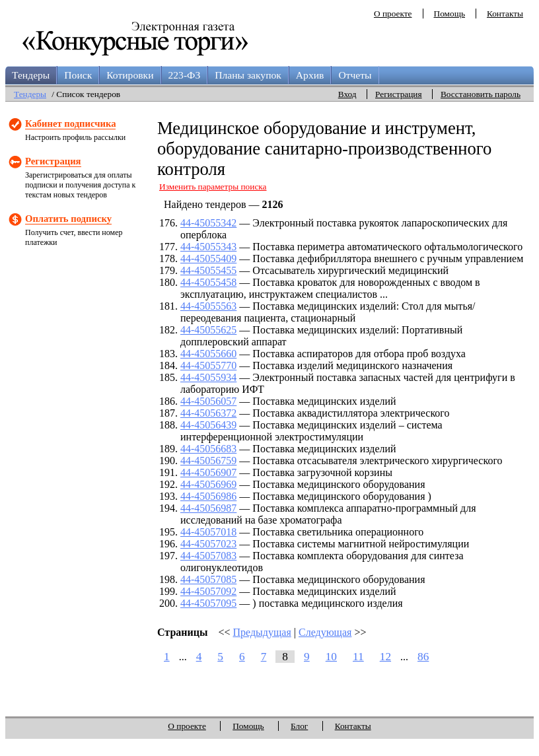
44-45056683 (208, 449)
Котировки (130, 75)
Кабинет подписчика (70, 123)
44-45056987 (208, 508)
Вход (347, 94)
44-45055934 (208, 377)
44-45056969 (208, 484)
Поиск (78, 75)
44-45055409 (208, 258)
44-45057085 (208, 579)
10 (331, 657)
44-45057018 (208, 532)
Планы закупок (248, 75)
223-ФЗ (185, 75)
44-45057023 (208, 544)
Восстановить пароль (481, 94)
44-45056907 (208, 472)
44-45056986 (208, 496)
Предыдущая (262, 632)
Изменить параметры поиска (213, 187)
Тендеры (31, 75)
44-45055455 (208, 270)
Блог (299, 726)
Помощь (449, 14)
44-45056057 (208, 401)
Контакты (505, 14)
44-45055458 (208, 282)
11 (358, 657)
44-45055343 (208, 247)
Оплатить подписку (68, 219)
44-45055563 (208, 306)
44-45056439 (208, 425)
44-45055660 (208, 354)
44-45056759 (208, 461)
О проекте (393, 14)
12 (385, 657)
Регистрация (399, 94)
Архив (310, 75)
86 (423, 657)
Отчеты (355, 75)
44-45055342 (208, 223)
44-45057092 (208, 591)
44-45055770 (208, 365)
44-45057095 (208, 603)
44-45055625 (208, 330)
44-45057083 (208, 556)
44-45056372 (208, 413)
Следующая (325, 632)
